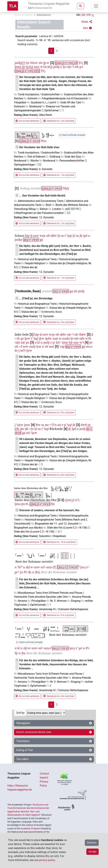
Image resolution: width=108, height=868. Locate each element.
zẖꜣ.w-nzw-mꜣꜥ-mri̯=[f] (41, 567)
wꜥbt (88, 338)
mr (47, 425)
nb (16, 346)
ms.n (89, 346)
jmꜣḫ (46, 342)
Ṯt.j (81, 63)
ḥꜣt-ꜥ (59, 342)
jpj (41, 240)
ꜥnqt (62, 346)
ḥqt (70, 236)
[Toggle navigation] (96, 6)
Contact (44, 774)
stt (46, 346)
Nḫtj (66, 188)
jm (27, 342)
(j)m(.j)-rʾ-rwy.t (40, 504)
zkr (22, 429)
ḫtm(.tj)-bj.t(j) (24, 67)
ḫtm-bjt (67, 342)
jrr (91, 342)
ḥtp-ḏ (29, 236)
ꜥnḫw (20, 425)
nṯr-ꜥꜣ (70, 334)
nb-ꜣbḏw (80, 334)
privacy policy (47, 860)
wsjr (42, 236)
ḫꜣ (59, 236)
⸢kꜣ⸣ (20, 567)
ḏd (27, 429)
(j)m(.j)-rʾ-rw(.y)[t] (27, 71)
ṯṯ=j (17, 350)
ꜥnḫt (17, 342)
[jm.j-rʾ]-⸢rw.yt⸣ (68, 567)
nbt (76, 338)
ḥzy (39, 346)
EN (78, 15)
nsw (36, 236)
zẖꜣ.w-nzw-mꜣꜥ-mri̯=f (37, 648)
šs (60, 338)
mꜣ (59, 425)
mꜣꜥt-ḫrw (26, 350)
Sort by (20, 713)
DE (83, 15)
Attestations (44, 15)
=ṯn (31, 429)
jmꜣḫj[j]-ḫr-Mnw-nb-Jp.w (32, 63)
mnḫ (32, 346)
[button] (87, 22)
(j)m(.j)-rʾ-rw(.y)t (66, 63)
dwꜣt (84, 425)
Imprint (44, 778)
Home (18, 15)
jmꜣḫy (19, 240)
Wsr (44, 141)
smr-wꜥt (79, 342)
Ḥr (53, 504)
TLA (13, 6)
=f (20, 346)
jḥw (42, 338)
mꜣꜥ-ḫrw (32, 433)
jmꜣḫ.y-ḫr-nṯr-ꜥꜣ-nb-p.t (68, 67)
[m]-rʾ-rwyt (61, 291)
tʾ (66, 236)
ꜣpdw (48, 338)
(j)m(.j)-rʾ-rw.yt (30, 141)
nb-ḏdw (51, 236)
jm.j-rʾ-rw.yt (61, 648)
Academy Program (31, 828)
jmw (27, 425)
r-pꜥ (53, 342)
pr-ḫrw (25, 338)
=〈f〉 (17, 338)
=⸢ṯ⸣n (53, 425)
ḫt (72, 338)
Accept (92, 852)
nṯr (23, 342)
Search (29, 15)
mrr (51, 346)
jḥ (81, 236)
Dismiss (92, 843)
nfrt (82, 338)
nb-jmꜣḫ (79, 291)
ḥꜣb (17, 429)
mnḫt (66, 338)
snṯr (55, 338)
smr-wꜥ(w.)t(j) (43, 67)
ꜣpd (85, 236)
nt (89, 425)
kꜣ (39, 342)
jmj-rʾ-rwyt (31, 240)
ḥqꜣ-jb (71, 425)
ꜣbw (38, 425)
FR (89, 15)
